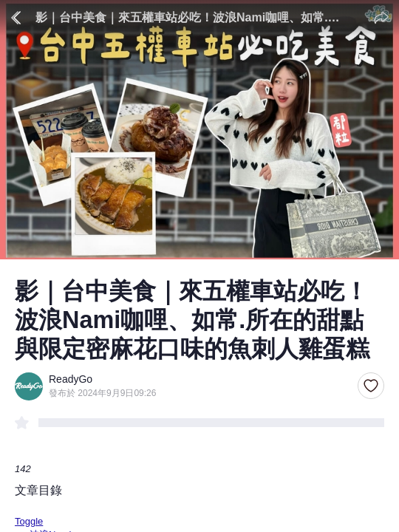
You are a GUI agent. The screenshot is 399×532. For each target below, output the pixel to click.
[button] (371, 386)
